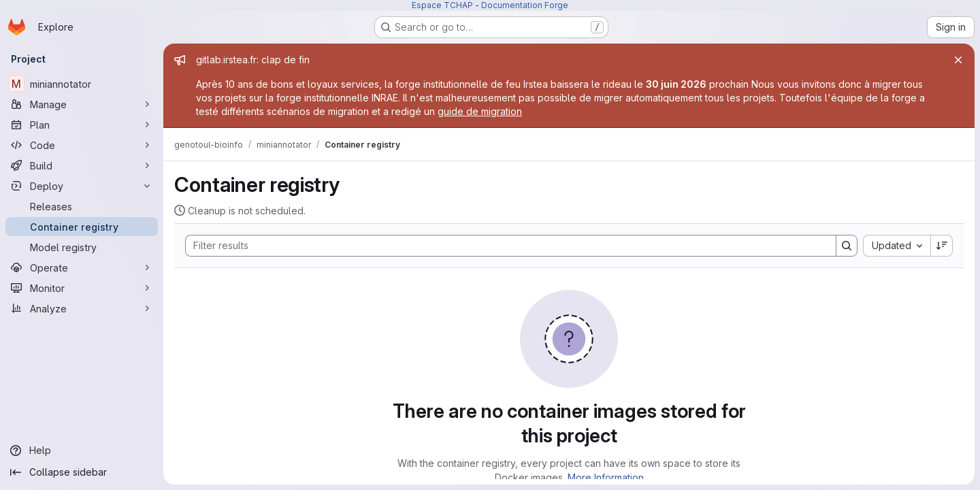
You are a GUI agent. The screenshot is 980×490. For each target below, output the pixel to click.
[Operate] (82, 267)
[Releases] (82, 206)
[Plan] (82, 125)
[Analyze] (82, 308)
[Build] (82, 165)
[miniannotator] (82, 84)
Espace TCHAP (442, 5)
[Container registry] (82, 227)
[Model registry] (82, 247)
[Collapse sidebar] (82, 472)
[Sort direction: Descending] (942, 246)
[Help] (82, 451)
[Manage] (82, 104)
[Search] (504, 246)
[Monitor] (82, 288)
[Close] (958, 60)
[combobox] (897, 246)
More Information (606, 477)
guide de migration (480, 111)
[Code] (82, 145)
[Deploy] (82, 186)
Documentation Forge (525, 5)
